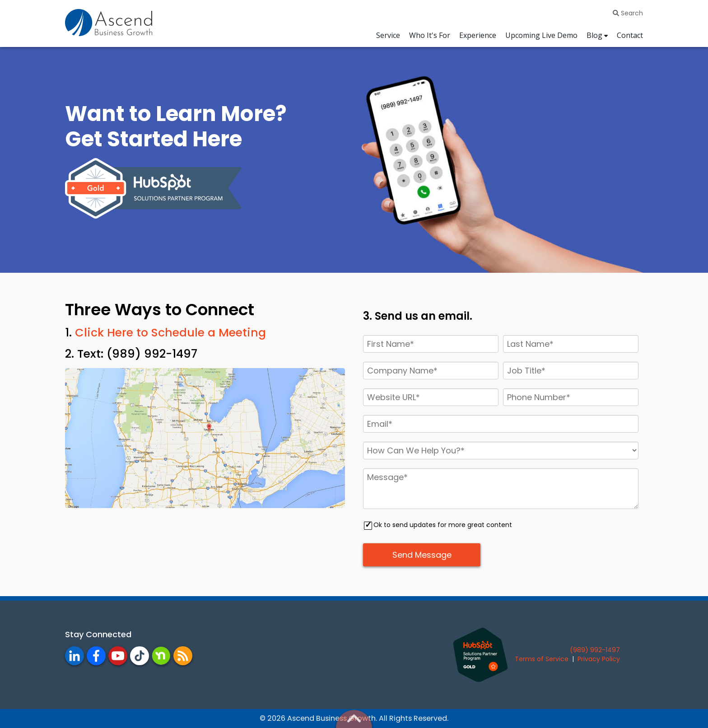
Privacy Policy (599, 659)
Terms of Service (542, 659)
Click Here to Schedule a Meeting (170, 333)
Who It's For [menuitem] (430, 35)
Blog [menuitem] (594, 35)
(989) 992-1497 (595, 650)
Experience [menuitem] (478, 35)
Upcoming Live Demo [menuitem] (541, 35)
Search (628, 13)
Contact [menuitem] (630, 35)
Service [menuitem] (388, 35)
